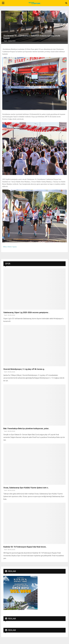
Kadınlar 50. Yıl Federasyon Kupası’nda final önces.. (25, 547)
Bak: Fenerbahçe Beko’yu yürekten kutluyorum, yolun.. (26, 429)
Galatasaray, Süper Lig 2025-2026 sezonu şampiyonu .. (26, 312)
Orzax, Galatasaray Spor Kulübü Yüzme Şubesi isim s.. (26, 488)
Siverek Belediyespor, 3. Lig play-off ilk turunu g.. (24, 369)
